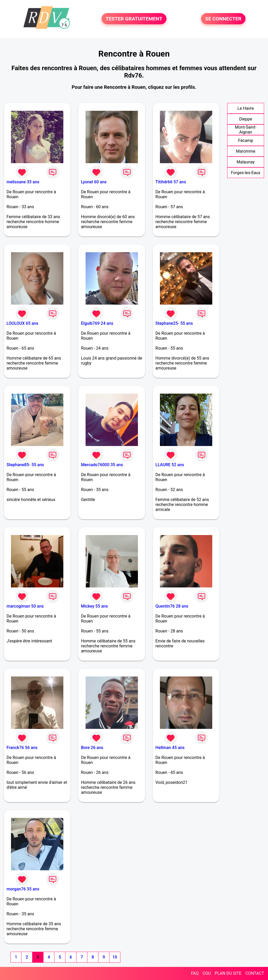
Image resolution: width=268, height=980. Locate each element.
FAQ (195, 973)
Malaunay (246, 162)
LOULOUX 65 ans (22, 323)
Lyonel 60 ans (94, 182)
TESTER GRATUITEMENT (134, 19)
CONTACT (255, 973)
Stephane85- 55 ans (25, 465)
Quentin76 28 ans (172, 606)
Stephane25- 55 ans (174, 323)
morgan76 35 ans (23, 889)
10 (115, 957)
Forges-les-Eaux (246, 173)
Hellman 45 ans (170, 748)
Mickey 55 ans (94, 606)
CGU (207, 973)
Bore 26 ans (92, 748)
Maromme (246, 151)
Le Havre (246, 108)
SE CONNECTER (223, 19)
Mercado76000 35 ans (102, 465)
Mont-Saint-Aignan (246, 130)
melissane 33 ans (23, 182)
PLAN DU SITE (228, 973)
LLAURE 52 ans (170, 465)
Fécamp (246, 141)
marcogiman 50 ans (25, 606)
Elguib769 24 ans (97, 323)
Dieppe (246, 119)
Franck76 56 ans (22, 748)
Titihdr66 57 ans (171, 182)
